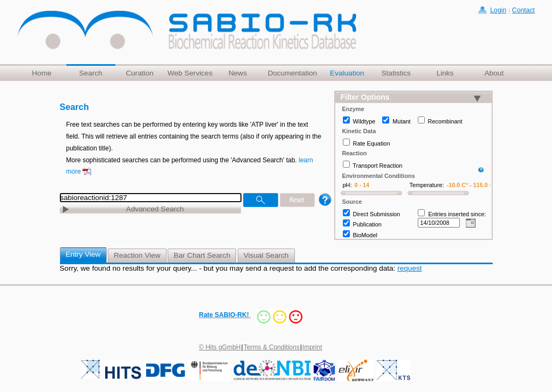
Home (42, 73)
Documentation (292, 73)
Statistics (396, 73)
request (409, 268)
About (494, 73)
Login (498, 10)
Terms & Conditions (272, 347)
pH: (347, 185)
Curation (139, 73)
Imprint (312, 347)
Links (445, 73)
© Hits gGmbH (220, 347)
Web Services (190, 73)
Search (91, 73)
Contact (523, 10)
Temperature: (427, 185)
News (238, 73)
